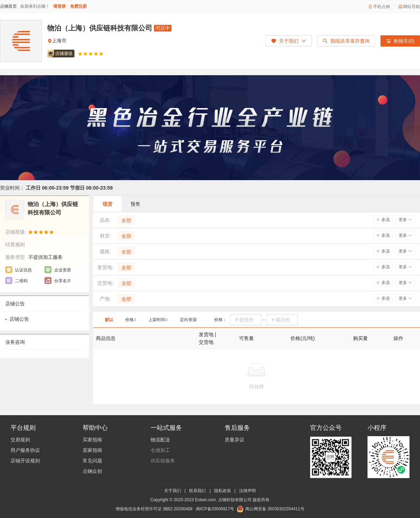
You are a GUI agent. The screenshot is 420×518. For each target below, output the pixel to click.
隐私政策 (223, 491)
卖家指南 (92, 450)
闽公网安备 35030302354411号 (275, 509)
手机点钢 (381, 7)
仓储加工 (160, 450)
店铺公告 (19, 319)
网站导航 (412, 7)
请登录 (59, 6)
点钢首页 (8, 6)
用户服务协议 (25, 450)
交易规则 (20, 440)
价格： (220, 320)
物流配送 (160, 440)
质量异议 (234, 440)
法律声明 (247, 491)
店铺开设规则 (25, 461)
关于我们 (173, 491)
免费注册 (78, 6)
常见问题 (92, 461)
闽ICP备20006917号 (215, 509)
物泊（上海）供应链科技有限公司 (100, 28)
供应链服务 (163, 461)
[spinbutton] (246, 320)
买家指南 (92, 440)
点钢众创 (92, 471)
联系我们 (197, 491)
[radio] (80, 54)
